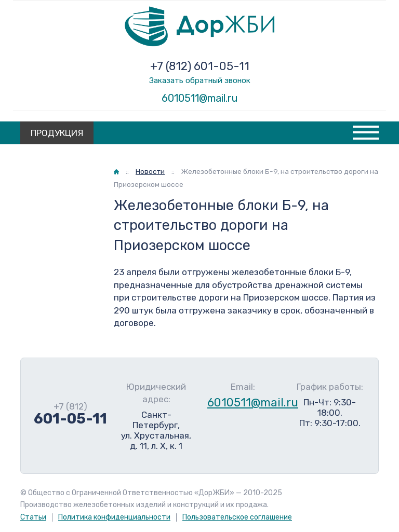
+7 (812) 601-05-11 (200, 66)
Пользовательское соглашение (237, 517)
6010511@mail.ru (200, 98)
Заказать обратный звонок (200, 80)
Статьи (33, 517)
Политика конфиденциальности (114, 517)
